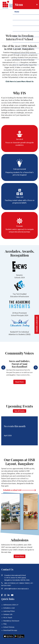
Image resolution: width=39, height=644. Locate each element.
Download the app (10, 630)
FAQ (5, 624)
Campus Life (8, 614)
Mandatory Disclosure (11, 620)
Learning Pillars (9, 611)
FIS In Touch (8, 617)
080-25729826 (9, 583)
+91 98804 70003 (21, 583)
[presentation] (3, 367)
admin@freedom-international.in (16, 589)
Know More (19, 556)
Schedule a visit (9, 608)
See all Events (20, 411)
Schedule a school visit (19, 490)
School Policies (9, 627)
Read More (19, 382)
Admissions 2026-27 (10, 605)
